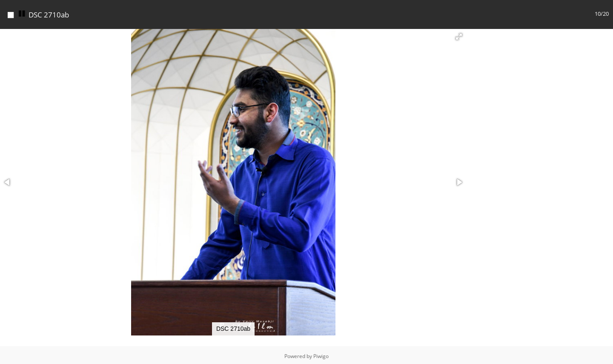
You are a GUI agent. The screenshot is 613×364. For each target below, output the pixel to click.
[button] (459, 34)
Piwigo (321, 354)
